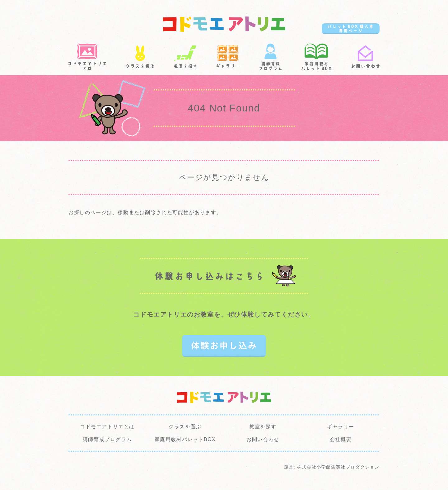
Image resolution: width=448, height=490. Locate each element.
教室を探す (263, 427)
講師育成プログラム (107, 439)
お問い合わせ (263, 439)
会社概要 (341, 439)
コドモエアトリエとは (107, 427)
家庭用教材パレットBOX (185, 439)
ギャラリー (341, 427)
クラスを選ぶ (185, 427)
